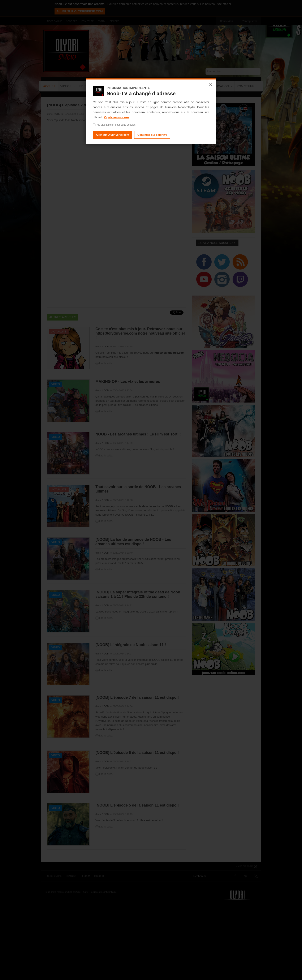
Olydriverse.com (117, 117)
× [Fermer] (211, 85)
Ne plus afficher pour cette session (114, 125)
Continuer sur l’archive (152, 135)
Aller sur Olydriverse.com (112, 135)
